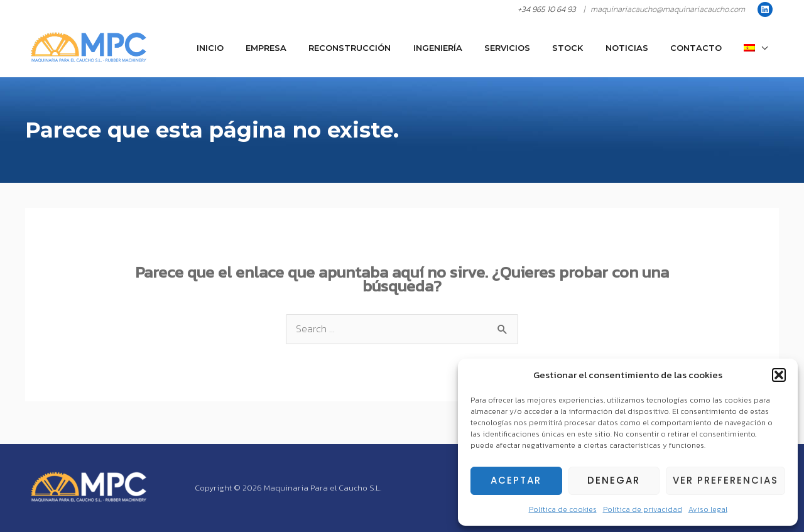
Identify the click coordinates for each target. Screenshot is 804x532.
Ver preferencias (725, 480)
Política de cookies (563, 509)
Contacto (705, 48)
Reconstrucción (388, 48)
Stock (588, 48)
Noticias (641, 48)
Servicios (534, 48)
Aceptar (516, 480)
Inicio (260, 48)
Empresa (310, 48)
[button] (779, 375)
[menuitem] (759, 48)
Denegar (614, 480)
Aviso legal (708, 509)
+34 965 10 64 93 (547, 9)
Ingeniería (470, 48)
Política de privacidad (643, 509)
